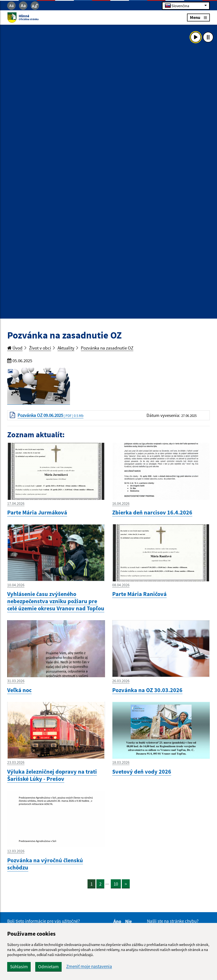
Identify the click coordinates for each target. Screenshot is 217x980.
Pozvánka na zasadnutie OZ (107, 348)
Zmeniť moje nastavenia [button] (89, 966)
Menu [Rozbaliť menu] (198, 17)
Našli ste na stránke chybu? (173, 921)
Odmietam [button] (48, 967)
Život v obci (40, 348)
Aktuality (66, 348)
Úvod (15, 348)
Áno (118, 921)
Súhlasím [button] (19, 967)
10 (116, 884)
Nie (129, 921)
